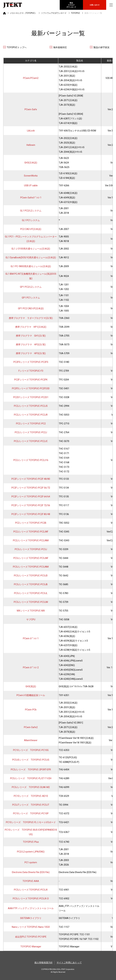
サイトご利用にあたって (69, 963)
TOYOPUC (76, 13)
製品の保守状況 (101, 47)
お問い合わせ (95, 5)
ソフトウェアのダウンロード (54, 13)
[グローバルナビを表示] (111, 5)
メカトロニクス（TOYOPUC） (23, 13)
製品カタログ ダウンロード (71, 5)
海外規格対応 (60, 47)
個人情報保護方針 (44, 963)
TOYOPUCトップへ (17, 47)
